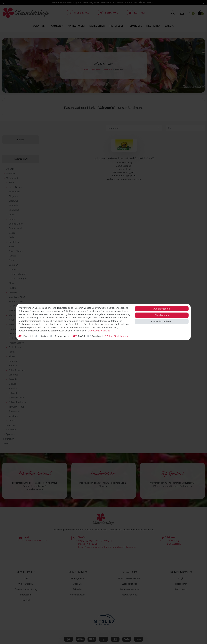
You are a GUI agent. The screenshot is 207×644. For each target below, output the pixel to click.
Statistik (44, 336)
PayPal (82, 336)
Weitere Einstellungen (117, 336)
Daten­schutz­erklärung (99, 331)
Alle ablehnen (162, 315)
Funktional (97, 336)
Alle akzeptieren (162, 309)
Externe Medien (63, 336)
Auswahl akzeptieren (162, 321)
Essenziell (28, 336)
